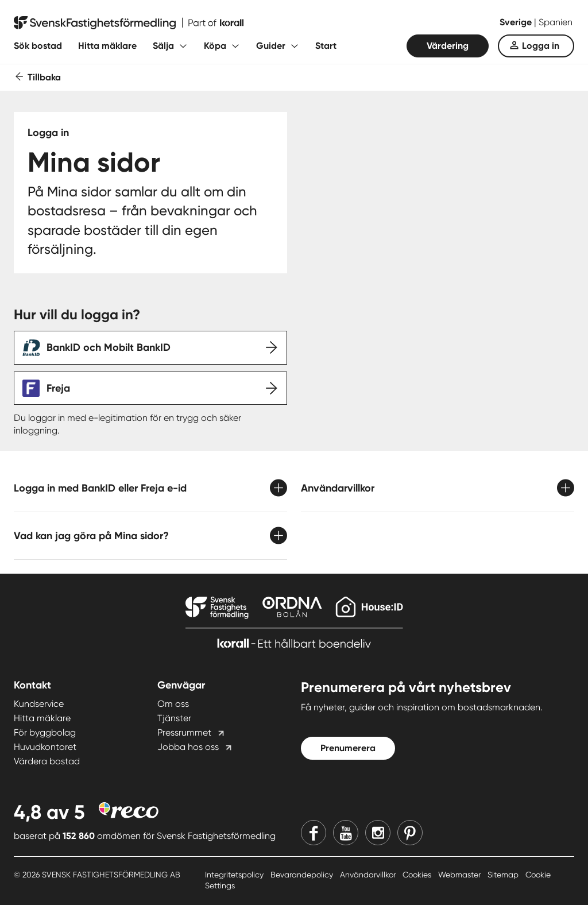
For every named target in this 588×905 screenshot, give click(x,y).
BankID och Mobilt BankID (109, 347)
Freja (58, 388)
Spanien (556, 22)
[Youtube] (346, 833)
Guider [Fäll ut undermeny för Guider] (271, 46)
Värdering (448, 46)
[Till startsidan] (129, 23)
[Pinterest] (410, 833)
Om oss (173, 704)
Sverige (517, 22)
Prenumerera (348, 748)
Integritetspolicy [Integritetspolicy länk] (235, 875)
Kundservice (39, 704)
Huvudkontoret (45, 747)
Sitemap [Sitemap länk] (504, 875)
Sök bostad (38, 46)
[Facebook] (314, 833)
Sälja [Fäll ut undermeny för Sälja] (163, 46)
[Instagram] (378, 833)
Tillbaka (44, 77)
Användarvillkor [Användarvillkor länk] (369, 875)
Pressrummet (184, 732)
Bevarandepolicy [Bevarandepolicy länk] (303, 875)
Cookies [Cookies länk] (418, 875)
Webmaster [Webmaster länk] (461, 875)
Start (326, 46)
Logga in (541, 46)
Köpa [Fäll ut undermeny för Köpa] (215, 46)
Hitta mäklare (107, 46)
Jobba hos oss (188, 747)
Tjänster (174, 718)
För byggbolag (45, 732)
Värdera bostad (47, 761)
